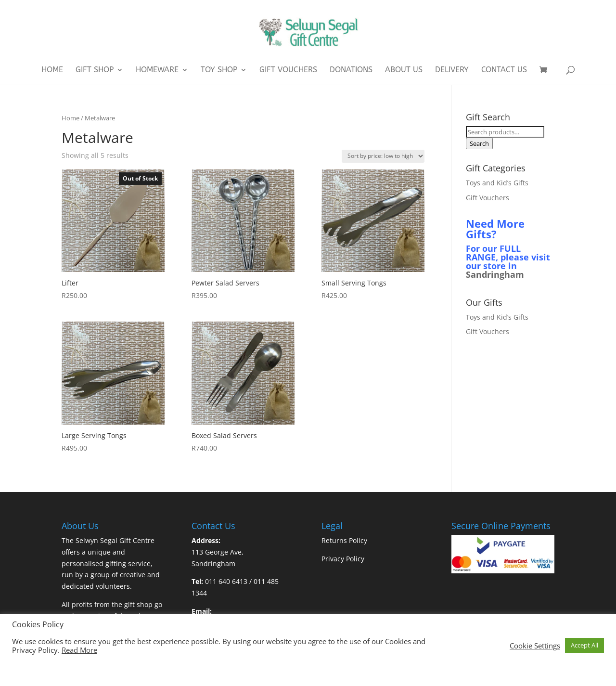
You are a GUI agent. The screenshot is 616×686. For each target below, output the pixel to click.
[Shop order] (383, 156)
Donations (351, 70)
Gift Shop (95, 70)
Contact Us (504, 70)
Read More (79, 650)
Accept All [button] (584, 645)
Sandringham (495, 274)
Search (479, 143)
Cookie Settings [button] (535, 646)
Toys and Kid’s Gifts (497, 183)
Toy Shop (219, 70)
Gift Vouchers (288, 70)
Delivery (452, 70)
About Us (404, 70)
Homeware (157, 70)
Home (52, 70)
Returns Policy (344, 540)
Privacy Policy (343, 559)
